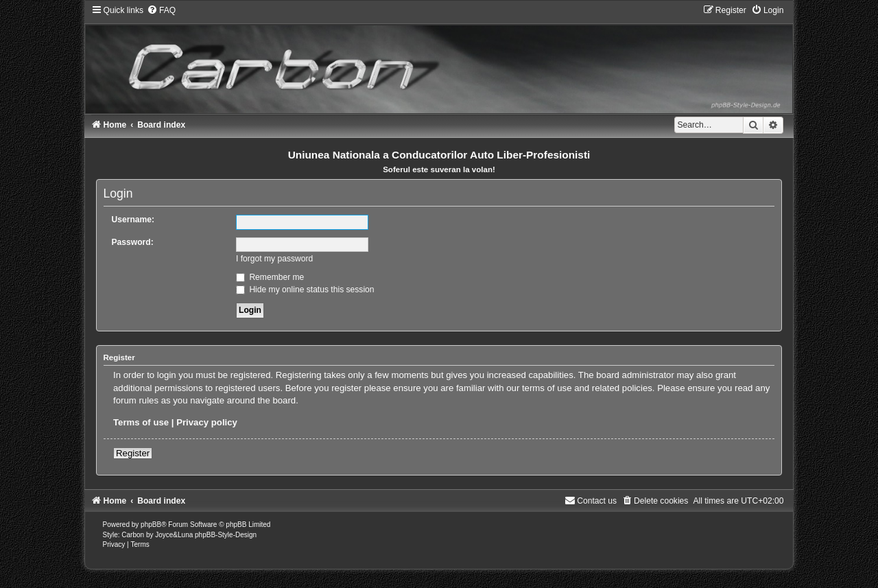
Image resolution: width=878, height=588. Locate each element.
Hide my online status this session (305, 290)
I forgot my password (274, 259)
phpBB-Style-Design (226, 535)
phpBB (151, 525)
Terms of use (141, 422)
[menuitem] (161, 10)
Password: (133, 242)
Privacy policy (207, 422)
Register (133, 453)
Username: (133, 220)
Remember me (270, 277)
